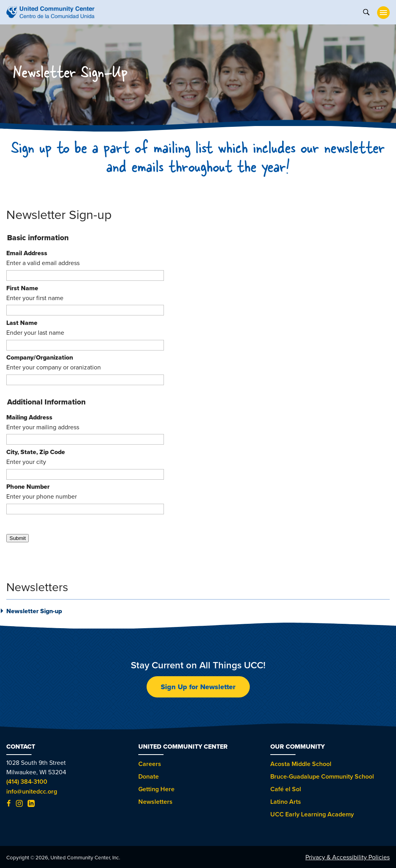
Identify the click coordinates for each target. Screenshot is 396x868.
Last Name (22, 323)
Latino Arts (286, 802)
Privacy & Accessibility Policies (348, 857)
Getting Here (156, 789)
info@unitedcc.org (32, 791)
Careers (150, 764)
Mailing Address (29, 417)
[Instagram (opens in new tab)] (19, 805)
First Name (22, 288)
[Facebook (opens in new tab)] (9, 805)
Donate (149, 776)
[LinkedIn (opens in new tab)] (31, 805)
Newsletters (155, 802)
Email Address (27, 253)
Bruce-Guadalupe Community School (322, 776)
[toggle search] (366, 11)
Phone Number (28, 487)
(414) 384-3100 (27, 782)
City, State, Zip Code (36, 452)
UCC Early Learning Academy (312, 814)
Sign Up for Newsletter (198, 687)
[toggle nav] (383, 13)
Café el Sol (286, 789)
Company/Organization (40, 357)
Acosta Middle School (301, 764)
